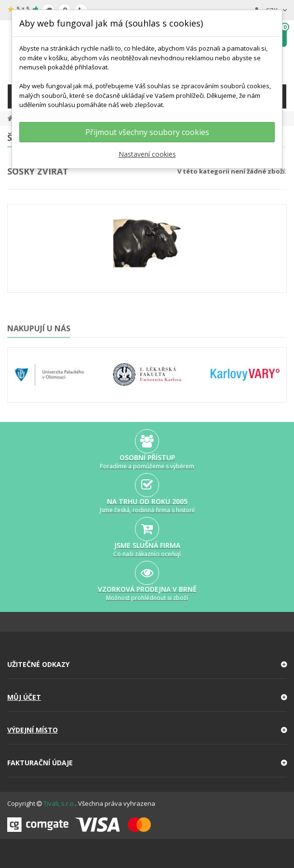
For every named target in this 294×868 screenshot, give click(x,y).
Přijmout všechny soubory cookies (147, 132)
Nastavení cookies (147, 154)
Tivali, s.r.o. (59, 803)
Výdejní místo (33, 730)
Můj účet (24, 697)
